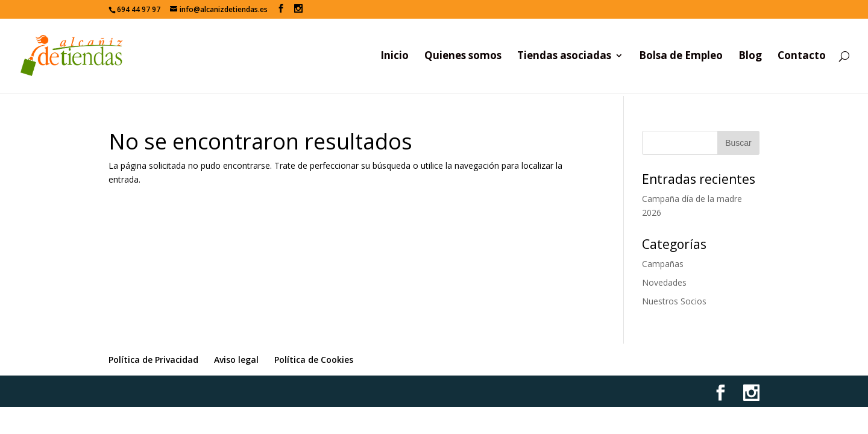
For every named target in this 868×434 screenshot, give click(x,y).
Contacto (802, 57)
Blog (750, 57)
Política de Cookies (314, 360)
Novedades (664, 282)
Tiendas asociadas (564, 57)
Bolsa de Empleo (681, 57)
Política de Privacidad (153, 360)
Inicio (395, 57)
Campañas (663, 264)
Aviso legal (236, 360)
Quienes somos (463, 57)
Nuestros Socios (674, 301)
